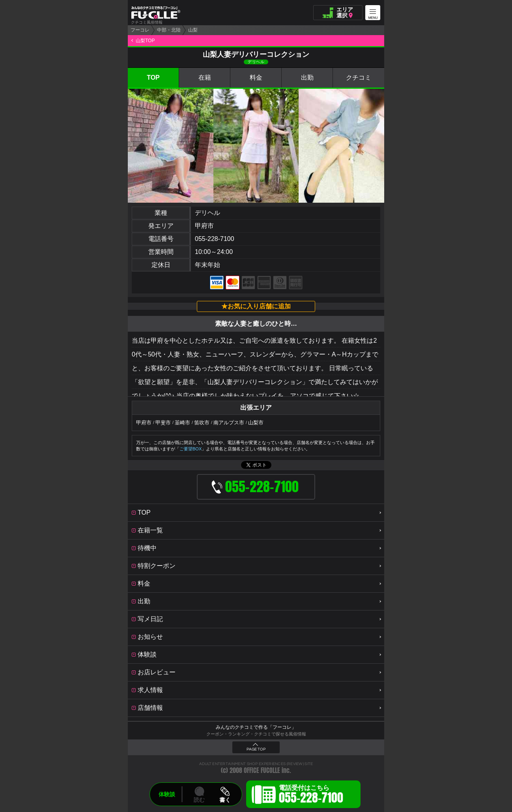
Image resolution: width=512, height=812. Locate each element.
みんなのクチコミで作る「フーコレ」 (256, 727)
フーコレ (140, 30)
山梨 (193, 30)
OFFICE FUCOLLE (262, 770)
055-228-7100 (215, 239)
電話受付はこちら (311, 795)
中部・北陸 (169, 30)
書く (225, 800)
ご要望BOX (191, 449)
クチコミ (359, 77)
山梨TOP (145, 41)
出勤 (307, 77)
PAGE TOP (256, 749)
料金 (256, 77)
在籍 (205, 77)
